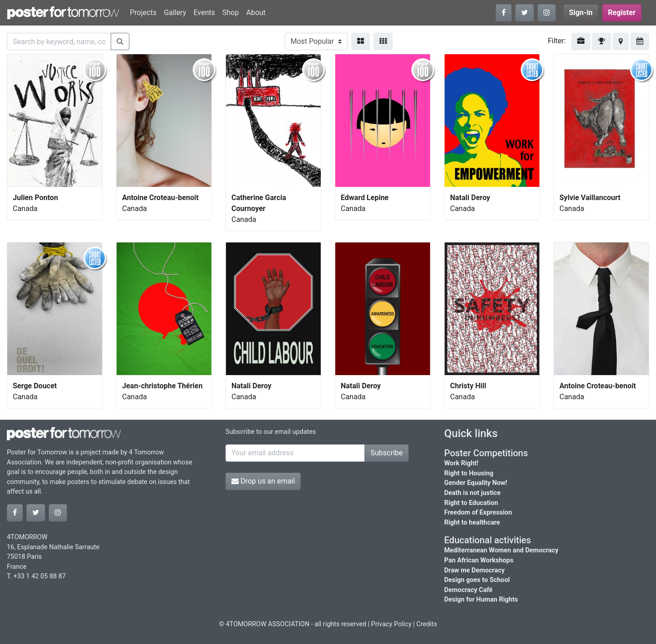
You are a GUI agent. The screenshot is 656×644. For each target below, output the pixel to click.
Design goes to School (477, 580)
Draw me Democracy (474, 570)
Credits (427, 624)
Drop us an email (263, 481)
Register (622, 13)
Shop (231, 13)
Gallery (175, 13)
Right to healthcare (472, 523)
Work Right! (461, 463)
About (256, 13)
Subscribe (387, 453)
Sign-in (581, 13)
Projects (143, 13)
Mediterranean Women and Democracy (501, 550)
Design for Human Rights (481, 600)
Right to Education (471, 503)
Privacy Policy (392, 624)
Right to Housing (469, 473)
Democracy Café (468, 590)
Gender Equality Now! (476, 483)
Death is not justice (472, 493)
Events (204, 13)
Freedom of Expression (478, 513)
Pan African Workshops (479, 560)
